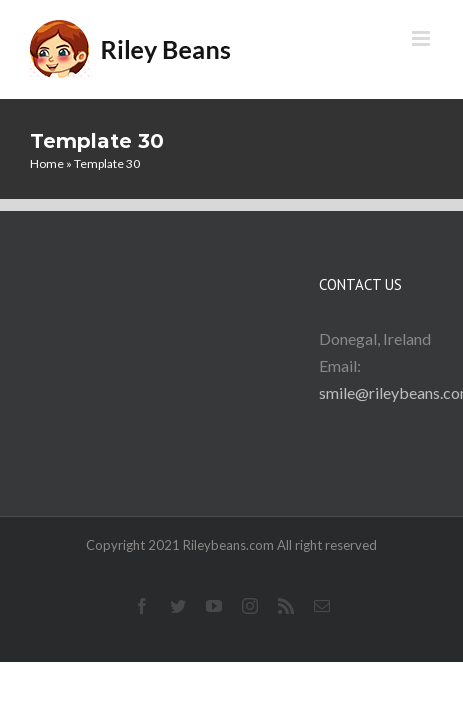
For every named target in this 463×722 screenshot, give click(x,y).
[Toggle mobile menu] (422, 38)
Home (47, 163)
